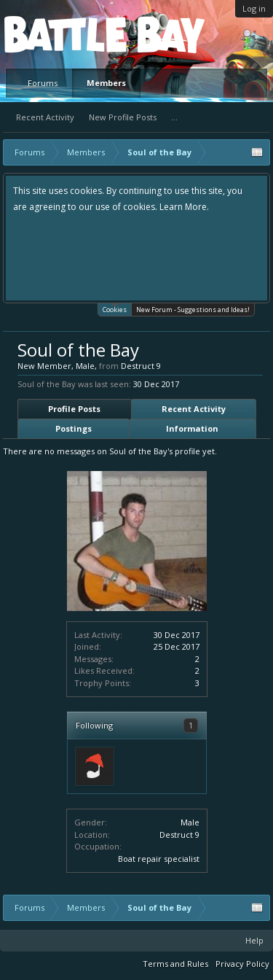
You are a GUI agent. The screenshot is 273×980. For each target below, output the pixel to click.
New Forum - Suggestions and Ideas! (193, 310)
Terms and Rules (175, 964)
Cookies (115, 309)
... (174, 117)
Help (254, 940)
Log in (254, 8)
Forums (43, 83)
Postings (74, 428)
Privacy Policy (242, 964)
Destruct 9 (179, 835)
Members (106, 83)
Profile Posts (74, 409)
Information (192, 428)
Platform (58, 34)
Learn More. (184, 207)
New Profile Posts (123, 117)
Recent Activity (45, 117)
